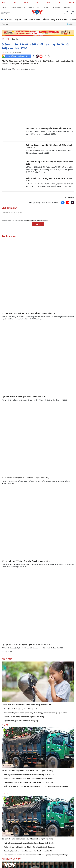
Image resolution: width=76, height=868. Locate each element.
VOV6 (60, 3)
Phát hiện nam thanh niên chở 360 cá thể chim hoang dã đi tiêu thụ (29, 775)
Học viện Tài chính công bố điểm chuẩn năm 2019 (49, 128)
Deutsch (5, 7)
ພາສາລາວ (58, 7)
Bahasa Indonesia (18, 7)
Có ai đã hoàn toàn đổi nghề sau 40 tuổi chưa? (21, 709)
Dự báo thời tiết (11, 859)
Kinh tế (64, 20)
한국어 (47, 7)
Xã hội (25, 20)
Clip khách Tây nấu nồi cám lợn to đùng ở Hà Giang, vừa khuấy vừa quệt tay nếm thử (35, 713)
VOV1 (4, 3)
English (7, 13)
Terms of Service (41, 221)
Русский (68, 7)
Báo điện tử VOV (7, 652)
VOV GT (72, 3)
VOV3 (26, 3)
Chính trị (8, 20)
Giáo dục (15, 39)
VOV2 (15, 3)
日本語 (31, 7)
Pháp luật (55, 20)
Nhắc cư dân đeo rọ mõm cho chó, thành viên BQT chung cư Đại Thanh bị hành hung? (36, 786)
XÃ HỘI (5, 39)
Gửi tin (38, 224)
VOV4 (37, 3)
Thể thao (45, 20)
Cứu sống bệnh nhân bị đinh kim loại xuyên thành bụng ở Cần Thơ (28, 783)
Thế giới (17, 20)
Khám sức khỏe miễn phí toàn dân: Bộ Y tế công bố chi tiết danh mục (30, 779)
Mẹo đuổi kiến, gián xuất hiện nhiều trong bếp (21, 721)
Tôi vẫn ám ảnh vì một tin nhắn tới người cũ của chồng (24, 717)
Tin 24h (6, 725)
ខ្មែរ (39, 7)
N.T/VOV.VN (70, 198)
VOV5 (49, 3)
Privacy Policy (31, 221)
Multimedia (35, 20)
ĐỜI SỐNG (7, 659)
